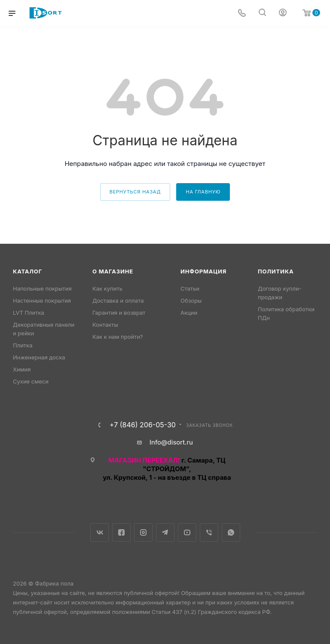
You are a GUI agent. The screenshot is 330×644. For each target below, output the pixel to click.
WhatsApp (231, 532)
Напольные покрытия (42, 288)
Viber (209, 532)
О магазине (113, 271)
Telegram (165, 532)
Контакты (105, 325)
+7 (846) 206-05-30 (143, 425)
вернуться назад (135, 192)
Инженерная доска (39, 357)
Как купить (107, 288)
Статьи (190, 288)
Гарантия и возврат (119, 313)
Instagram (143, 532)
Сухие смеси (31, 381)
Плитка (23, 345)
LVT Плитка (29, 313)
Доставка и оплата (118, 301)
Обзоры (191, 301)
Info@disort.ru (171, 442)
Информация (203, 271)
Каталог (27, 271)
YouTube (187, 532)
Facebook (121, 532)
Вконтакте (99, 532)
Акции (189, 313)
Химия (22, 369)
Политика (276, 271)
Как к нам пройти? (118, 337)
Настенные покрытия (42, 301)
